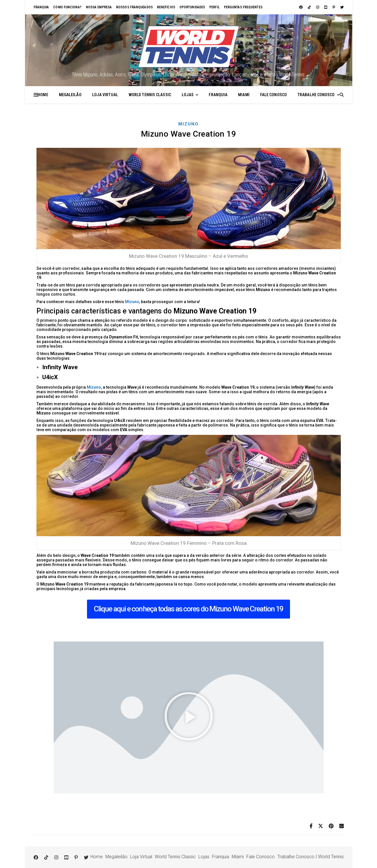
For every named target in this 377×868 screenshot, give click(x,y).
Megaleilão (70, 95)
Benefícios (166, 7)
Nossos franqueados (134, 7)
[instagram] (318, 7)
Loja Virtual (105, 95)
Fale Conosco (273, 95)
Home (43, 95)
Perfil (214, 7)
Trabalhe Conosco (316, 95)
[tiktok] (310, 7)
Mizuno (188, 124)
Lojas (188, 95)
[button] (189, 717)
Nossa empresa (99, 7)
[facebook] (301, 7)
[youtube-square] (326, 7)
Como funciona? (67, 7)
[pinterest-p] (334, 7)
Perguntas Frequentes (243, 7)
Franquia (41, 7)
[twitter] (342, 7)
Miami (244, 95)
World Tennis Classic (150, 95)
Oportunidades (192, 7)
